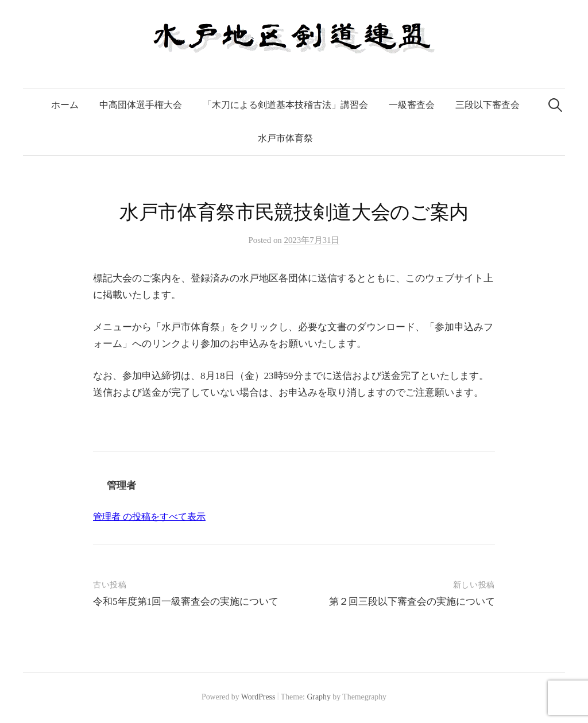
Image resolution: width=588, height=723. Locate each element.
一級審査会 (412, 105)
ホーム (65, 105)
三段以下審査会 (488, 105)
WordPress (258, 697)
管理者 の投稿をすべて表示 (149, 517)
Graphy (318, 697)
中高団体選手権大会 (141, 105)
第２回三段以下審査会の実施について (412, 602)
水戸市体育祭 (285, 138)
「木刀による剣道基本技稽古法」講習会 (285, 105)
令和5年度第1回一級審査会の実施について (186, 602)
